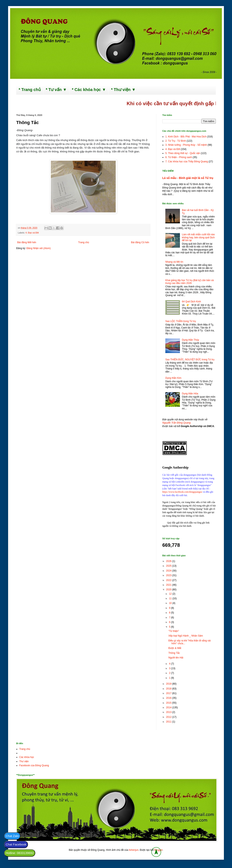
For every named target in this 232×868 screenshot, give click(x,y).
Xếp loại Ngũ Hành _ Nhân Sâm (186, 636)
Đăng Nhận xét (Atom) (39, 248)
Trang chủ (84, 242)
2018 (169, 689)
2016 (169, 698)
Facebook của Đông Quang (34, 765)
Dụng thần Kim (173, 378)
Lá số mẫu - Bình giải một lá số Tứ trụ (188, 178)
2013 (169, 712)
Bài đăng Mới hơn (27, 242)
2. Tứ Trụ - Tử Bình (176, 141)
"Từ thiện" (174, 631)
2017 (169, 693)
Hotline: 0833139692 (20, 853)
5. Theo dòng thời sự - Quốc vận (183, 153)
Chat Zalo (12, 836)
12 (171, 594)
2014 (169, 707)
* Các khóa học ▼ (89, 90)
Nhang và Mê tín (174, 262)
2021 (169, 585)
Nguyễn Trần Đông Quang (176, 423)
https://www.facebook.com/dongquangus (182, 492)
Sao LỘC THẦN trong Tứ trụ (181, 321)
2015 (169, 703)
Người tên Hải (176, 658)
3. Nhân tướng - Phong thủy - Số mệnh (186, 145)
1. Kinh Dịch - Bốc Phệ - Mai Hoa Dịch (186, 137)
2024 (169, 571)
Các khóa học (27, 757)
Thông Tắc (174, 653)
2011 (169, 722)
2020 (169, 590)
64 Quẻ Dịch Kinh (191, 302)
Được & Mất (175, 648)
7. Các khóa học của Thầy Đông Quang (187, 162)
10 (171, 603)
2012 (169, 717)
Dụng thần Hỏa (190, 394)
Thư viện (24, 761)
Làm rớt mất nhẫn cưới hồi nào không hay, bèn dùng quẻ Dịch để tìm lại (198, 237)
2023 (169, 575)
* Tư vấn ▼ (56, 90)
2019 (169, 684)
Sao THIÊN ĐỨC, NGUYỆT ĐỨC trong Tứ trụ (190, 360)
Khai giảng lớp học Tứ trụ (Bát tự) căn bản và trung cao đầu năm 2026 (190, 282)
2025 (169, 566)
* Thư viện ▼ (123, 90)
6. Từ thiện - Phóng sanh (179, 157)
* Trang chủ (30, 90)
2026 (169, 561)
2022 (169, 580)
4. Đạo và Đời (32, 233)
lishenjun (134, 850)
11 (171, 598)
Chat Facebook (16, 844)
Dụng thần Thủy (191, 340)
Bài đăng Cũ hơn (140, 242)
